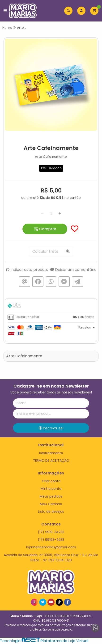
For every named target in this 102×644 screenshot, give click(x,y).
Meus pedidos (51, 496)
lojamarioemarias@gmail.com (51, 547)
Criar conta (51, 481)
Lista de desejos (51, 512)
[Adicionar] (60, 213)
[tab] (51, 306)
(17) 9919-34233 (51, 532)
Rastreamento (51, 453)
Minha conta (51, 489)
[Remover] (42, 213)
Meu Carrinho (51, 504)
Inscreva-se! (51, 428)
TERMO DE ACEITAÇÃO (51, 461)
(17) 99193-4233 (51, 540)
